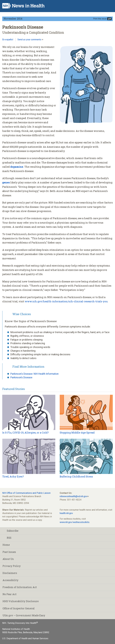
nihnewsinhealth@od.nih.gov (73, 496)
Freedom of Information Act (20, 587)
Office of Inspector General (19, 608)
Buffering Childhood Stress (76, 477)
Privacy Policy (12, 566)
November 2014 (13, 19)
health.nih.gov (66, 513)
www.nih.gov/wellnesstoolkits (75, 522)
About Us (8, 559)
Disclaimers (10, 573)
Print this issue (100, 19)
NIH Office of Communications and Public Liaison (26, 493)
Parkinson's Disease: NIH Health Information (34, 374)
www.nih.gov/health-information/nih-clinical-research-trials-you (66, 301)
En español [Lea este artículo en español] (8, 40)
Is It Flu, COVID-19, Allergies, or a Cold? (25, 433)
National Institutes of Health (16, 629)
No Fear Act (10, 594)
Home (6, 545)
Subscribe (10, 531)
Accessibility (10, 580)
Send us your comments (30, 40)
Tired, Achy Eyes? (13, 477)
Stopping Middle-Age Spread (77, 433)
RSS (7, 538)
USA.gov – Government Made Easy (24, 615)
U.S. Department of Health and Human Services (25, 638)
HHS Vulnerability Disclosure (21, 601)
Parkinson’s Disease (21, 377)
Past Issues (9, 552)
